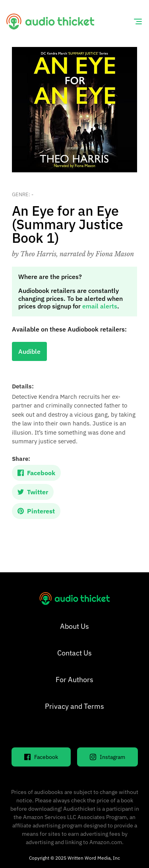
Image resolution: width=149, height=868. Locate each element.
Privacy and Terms (74, 706)
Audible (29, 351)
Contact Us (74, 653)
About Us (74, 626)
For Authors (74, 680)
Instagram (107, 757)
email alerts (100, 306)
